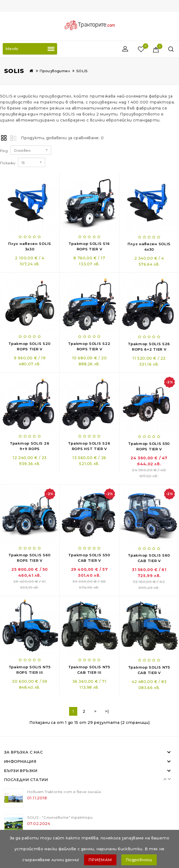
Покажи (8, 163)
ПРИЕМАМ (100, 860)
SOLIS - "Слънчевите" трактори (60, 817)
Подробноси (139, 860)
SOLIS (82, 71)
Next (168, 779)
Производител (55, 71)
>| (107, 711)
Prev (164, 779)
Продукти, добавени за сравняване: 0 (62, 138)
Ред (4, 151)
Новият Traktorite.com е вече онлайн (64, 792)
